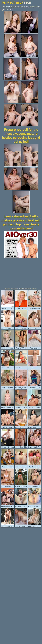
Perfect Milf (16, 2)
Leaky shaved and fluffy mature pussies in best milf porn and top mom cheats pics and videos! (21, 222)
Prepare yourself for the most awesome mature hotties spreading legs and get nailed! (21, 135)
